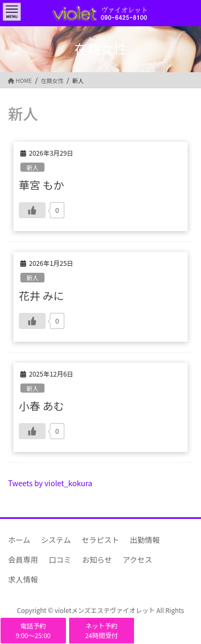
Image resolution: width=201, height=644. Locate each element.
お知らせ (97, 559)
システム (56, 540)
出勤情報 (145, 540)
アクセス (137, 559)
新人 (32, 167)
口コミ (60, 559)
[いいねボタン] (32, 210)
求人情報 (23, 579)
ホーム (19, 540)
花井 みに (41, 296)
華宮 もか (41, 185)
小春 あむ (41, 406)
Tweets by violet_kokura (50, 483)
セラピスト (100, 540)
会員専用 (23, 559)
